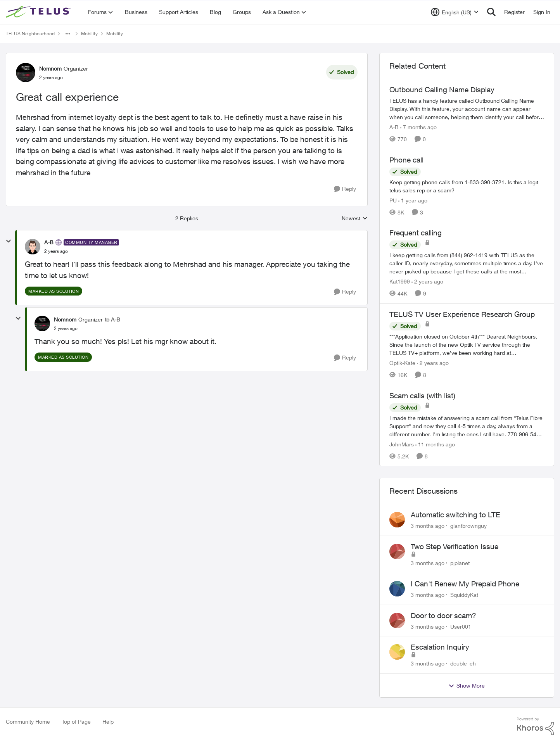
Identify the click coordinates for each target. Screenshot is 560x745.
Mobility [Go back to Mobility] (89, 34)
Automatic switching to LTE (455, 515)
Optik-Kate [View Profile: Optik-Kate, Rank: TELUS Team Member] (402, 363)
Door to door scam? (443, 615)
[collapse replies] (9, 241)
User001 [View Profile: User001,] (461, 626)
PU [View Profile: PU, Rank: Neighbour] (393, 200)
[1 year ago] (413, 200)
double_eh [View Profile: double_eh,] (463, 663)
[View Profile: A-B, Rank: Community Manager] (33, 247)
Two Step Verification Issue (455, 546)
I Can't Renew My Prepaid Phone (465, 584)
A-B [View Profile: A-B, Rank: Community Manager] (49, 242)
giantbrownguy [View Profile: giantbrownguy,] (468, 526)
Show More (467, 686)
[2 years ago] (427, 281)
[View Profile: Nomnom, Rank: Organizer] (26, 73)
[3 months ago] (428, 526)
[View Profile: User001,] (397, 621)
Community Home (28, 722)
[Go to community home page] (39, 12)
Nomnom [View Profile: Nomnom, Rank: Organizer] (50, 68)
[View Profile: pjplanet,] (397, 551)
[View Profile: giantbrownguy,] (397, 520)
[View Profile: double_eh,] (397, 652)
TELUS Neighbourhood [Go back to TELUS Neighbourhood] (30, 34)
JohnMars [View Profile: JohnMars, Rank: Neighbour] (402, 444)
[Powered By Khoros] (536, 726)
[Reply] (345, 189)
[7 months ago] (418, 127)
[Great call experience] (56, 251)
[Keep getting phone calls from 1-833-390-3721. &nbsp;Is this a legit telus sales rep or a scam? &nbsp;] (467, 186)
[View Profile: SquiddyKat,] (397, 589)
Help (108, 722)
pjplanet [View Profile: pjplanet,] (460, 563)
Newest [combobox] (355, 219)
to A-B (112, 319)
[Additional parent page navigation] (68, 34)
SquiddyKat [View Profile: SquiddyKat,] (464, 595)
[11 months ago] (435, 444)
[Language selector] (455, 12)
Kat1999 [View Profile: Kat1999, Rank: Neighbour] (400, 281)
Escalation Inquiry (440, 647)
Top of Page (76, 722)
